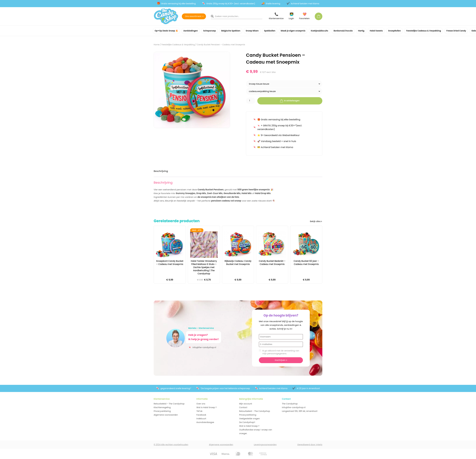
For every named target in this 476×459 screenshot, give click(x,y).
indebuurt (201, 419)
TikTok (199, 411)
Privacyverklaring (162, 411)
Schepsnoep (210, 31)
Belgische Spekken (231, 31)
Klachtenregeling (162, 407)
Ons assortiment (193, 16)
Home (157, 45)
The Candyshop (290, 404)
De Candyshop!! (247, 422)
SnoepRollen (395, 31)
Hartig (361, 31)
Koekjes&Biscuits (319, 31)
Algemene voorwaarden (166, 415)
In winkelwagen (290, 101)
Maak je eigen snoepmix (293, 31)
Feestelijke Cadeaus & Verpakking (424, 31)
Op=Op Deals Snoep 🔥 (166, 31)
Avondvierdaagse (205, 422)
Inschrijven (280, 360)
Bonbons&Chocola (343, 31)
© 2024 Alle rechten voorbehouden (171, 445)
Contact (243, 407)
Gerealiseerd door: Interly (310, 445)
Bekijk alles (315, 221)
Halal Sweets (376, 31)
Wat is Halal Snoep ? (206, 407)
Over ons (201, 404)
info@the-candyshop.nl (202, 347)
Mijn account (246, 404)
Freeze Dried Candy (456, 31)
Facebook (201, 415)
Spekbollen (270, 31)
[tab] (161, 172)
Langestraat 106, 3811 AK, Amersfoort (300, 411)
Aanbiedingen (191, 31)
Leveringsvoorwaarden (265, 445)
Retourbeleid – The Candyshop (169, 404)
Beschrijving (161, 171)
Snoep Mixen (252, 31)
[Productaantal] (251, 101)
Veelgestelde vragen (249, 419)
